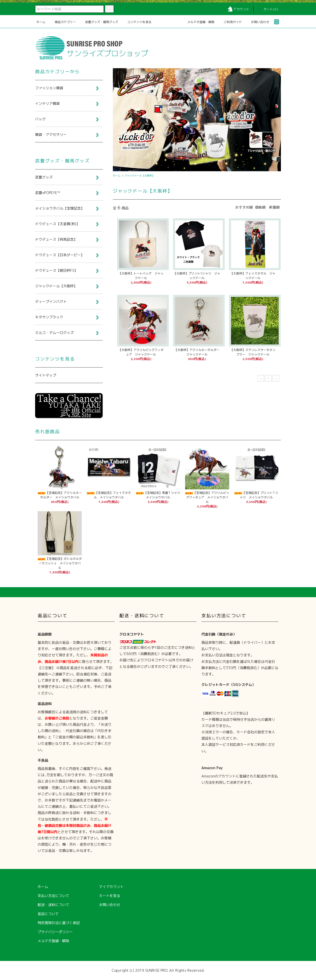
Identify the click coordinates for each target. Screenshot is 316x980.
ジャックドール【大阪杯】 (139, 175)
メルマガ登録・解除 (198, 22)
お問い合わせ (257, 22)
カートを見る (110, 896)
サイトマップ (46, 375)
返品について (48, 914)
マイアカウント (111, 887)
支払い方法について (53, 896)
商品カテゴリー (62, 22)
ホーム (41, 22)
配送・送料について (53, 905)
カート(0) (268, 9)
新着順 (274, 207)
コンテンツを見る (136, 22)
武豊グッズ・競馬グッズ (99, 22)
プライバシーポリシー (55, 932)
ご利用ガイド (230, 22)
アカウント (239, 9)
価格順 (260, 207)
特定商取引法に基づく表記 (59, 923)
